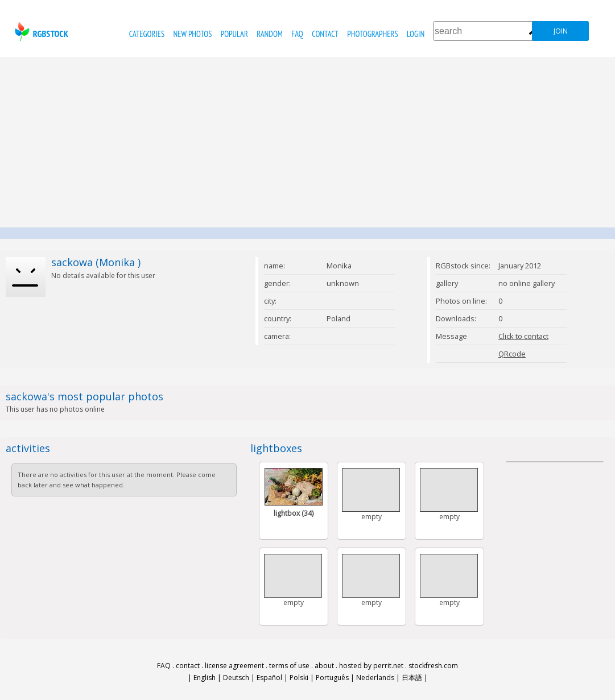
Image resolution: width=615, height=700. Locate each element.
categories (147, 34)
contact (325, 34)
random (270, 34)
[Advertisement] (308, 142)
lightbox (294, 513)
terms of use (289, 666)
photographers (372, 34)
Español (269, 678)
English (205, 678)
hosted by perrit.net (371, 666)
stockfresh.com (433, 666)
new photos (193, 34)
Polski (299, 678)
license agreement (234, 666)
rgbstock (40, 32)
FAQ (297, 34)
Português (332, 678)
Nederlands (375, 678)
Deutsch (236, 678)
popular (234, 34)
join (561, 31)
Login (416, 34)
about (324, 666)
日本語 (412, 678)
